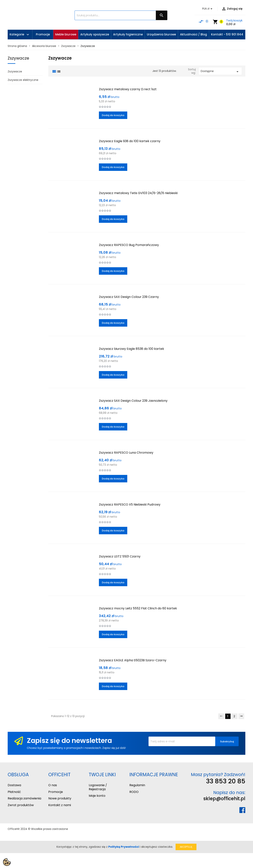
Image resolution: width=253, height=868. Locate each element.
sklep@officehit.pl (224, 799)
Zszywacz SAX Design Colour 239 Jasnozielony (133, 401)
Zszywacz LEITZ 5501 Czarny (120, 556)
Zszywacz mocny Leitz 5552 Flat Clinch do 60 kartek (138, 608)
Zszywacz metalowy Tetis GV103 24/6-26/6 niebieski (138, 193)
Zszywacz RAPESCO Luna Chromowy (126, 453)
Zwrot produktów (21, 805)
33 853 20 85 (226, 781)
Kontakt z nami (60, 805)
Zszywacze (18, 58)
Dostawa (14, 785)
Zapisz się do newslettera (69, 741)
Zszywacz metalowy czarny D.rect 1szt (128, 89)
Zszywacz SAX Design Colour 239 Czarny (129, 297)
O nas (53, 785)
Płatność (14, 792)
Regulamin (137, 785)
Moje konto (97, 796)
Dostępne (220, 72)
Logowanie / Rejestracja (98, 787)
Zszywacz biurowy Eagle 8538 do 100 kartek (131, 349)
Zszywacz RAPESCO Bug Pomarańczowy (129, 245)
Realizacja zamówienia (24, 798)
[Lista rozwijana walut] (208, 9)
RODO (134, 792)
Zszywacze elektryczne (23, 80)
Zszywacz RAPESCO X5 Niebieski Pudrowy (130, 504)
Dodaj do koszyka (113, 115)
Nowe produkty (60, 798)
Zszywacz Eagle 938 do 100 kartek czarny (130, 141)
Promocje (56, 792)
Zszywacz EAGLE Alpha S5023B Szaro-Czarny (133, 660)
